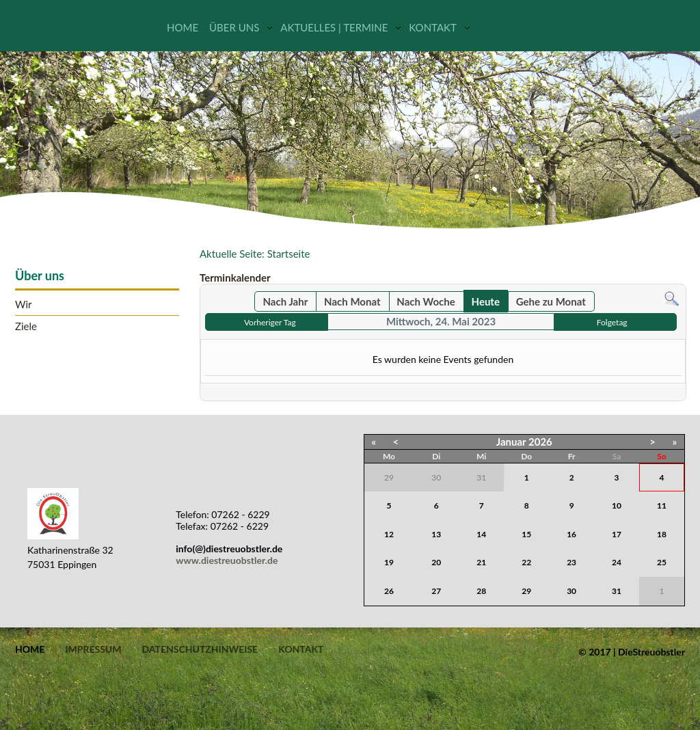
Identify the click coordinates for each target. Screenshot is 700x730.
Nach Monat (352, 301)
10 (617, 505)
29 (526, 591)
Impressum (93, 649)
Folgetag (612, 322)
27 (436, 591)
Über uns (234, 27)
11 (662, 505)
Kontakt (433, 27)
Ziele (26, 326)
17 (617, 534)
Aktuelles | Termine (334, 27)
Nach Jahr (286, 301)
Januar (511, 442)
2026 (540, 442)
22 (526, 562)
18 (662, 534)
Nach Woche (426, 301)
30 (571, 591)
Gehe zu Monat (551, 301)
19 (389, 562)
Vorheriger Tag (270, 322)
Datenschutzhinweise (200, 649)
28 (481, 591)
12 (389, 534)
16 (571, 534)
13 (436, 534)
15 (526, 534)
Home (183, 27)
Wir (24, 305)
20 (436, 562)
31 (617, 591)
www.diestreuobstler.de (227, 560)
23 (571, 562)
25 (662, 562)
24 (617, 562)
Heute (486, 301)
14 (481, 534)
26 (389, 591)
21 (481, 562)
